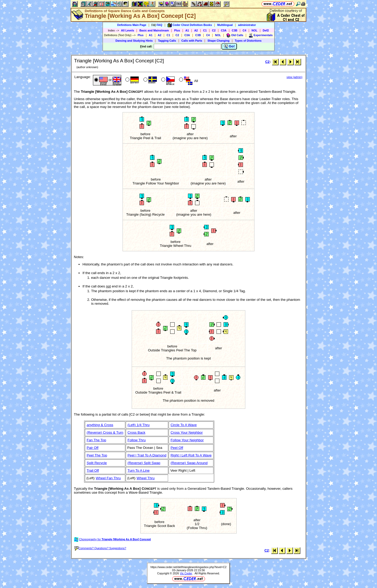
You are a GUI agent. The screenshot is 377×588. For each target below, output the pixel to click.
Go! (229, 46)
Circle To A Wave (184, 425)
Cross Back (136, 432)
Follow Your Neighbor (187, 440)
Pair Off (93, 448)
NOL (255, 30)
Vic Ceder (186, 573)
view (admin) (295, 77)
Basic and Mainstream (154, 30)
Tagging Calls (167, 41)
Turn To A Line (138, 470)
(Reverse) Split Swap (144, 463)
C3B (234, 30)
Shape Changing (218, 41)
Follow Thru (137, 440)
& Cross (100, 425)
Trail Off (93, 470)
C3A (224, 30)
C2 (214, 30)
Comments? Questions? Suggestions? (100, 548)
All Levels (127, 30)
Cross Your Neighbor (187, 432)
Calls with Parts (192, 41)
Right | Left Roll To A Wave (191, 455)
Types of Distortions (248, 41)
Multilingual (225, 25)
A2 (196, 30)
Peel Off (177, 448)
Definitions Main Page (132, 25)
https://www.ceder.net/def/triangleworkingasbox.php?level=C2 (189, 567)
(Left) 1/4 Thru (138, 425)
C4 (245, 30)
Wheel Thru (146, 478)
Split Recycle (97, 463)
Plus (177, 30)
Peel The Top (97, 455)
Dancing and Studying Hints (134, 41)
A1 (187, 30)
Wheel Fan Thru (108, 478)
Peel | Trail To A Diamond (147, 455)
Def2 (266, 30)
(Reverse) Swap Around (189, 463)
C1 (205, 30)
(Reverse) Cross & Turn (105, 432)
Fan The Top (96, 440)
